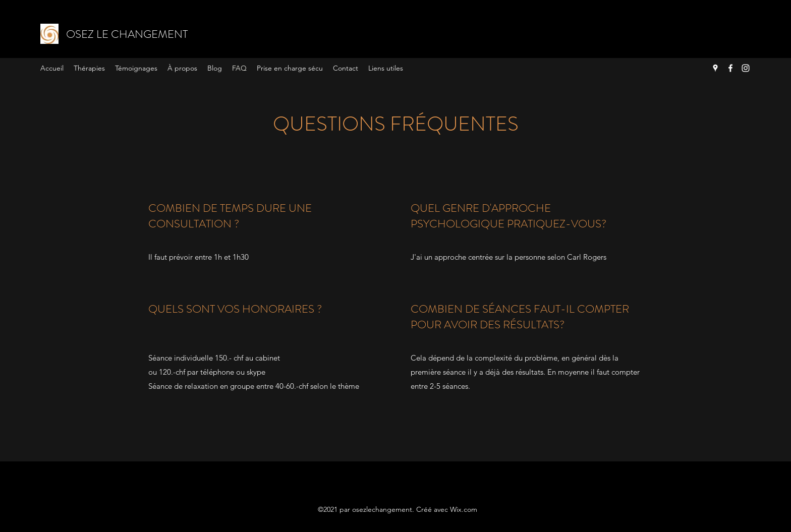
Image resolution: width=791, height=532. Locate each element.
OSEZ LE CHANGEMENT (127, 34)
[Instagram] (746, 68)
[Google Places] (715, 68)
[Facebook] (730, 68)
